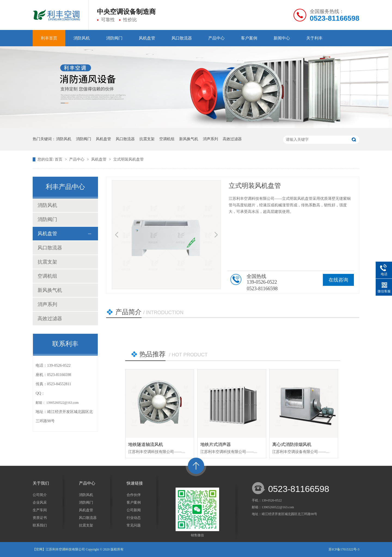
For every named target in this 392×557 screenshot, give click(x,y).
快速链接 (135, 483)
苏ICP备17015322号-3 (344, 549)
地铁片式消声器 (216, 444)
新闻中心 (282, 38)
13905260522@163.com (62, 403)
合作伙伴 (134, 495)
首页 (59, 159)
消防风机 (82, 38)
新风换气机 (189, 139)
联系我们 (40, 525)
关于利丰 (314, 38)
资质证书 (40, 518)
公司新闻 (134, 510)
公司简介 (40, 495)
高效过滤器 (232, 139)
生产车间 (40, 510)
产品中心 (216, 38)
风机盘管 (147, 38)
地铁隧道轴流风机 (146, 444)
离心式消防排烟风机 (292, 444)
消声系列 (210, 139)
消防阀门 (114, 38)
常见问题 (134, 525)
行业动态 (134, 518)
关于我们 (41, 483)
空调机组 (167, 139)
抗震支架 (147, 139)
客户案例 (249, 38)
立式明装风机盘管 (128, 159)
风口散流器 (182, 38)
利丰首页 (49, 38)
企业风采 (40, 502)
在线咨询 (338, 280)
